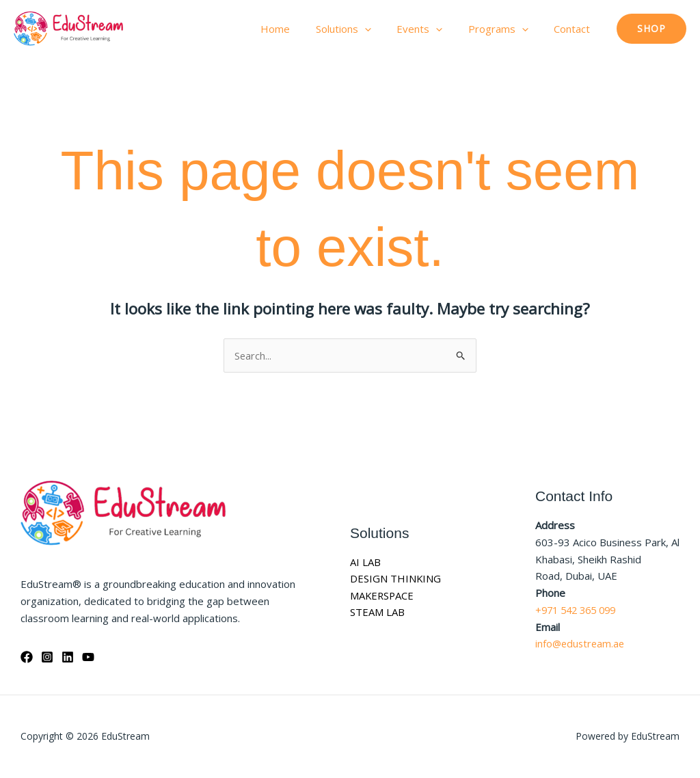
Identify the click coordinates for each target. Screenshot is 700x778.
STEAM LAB (377, 613)
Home (298, 29)
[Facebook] (27, 657)
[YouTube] (88, 657)
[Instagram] (47, 657)
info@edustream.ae (581, 644)
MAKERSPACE (383, 595)
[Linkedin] (68, 657)
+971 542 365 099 (579, 610)
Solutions (361, 29)
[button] (382, 29)
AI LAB (365, 562)
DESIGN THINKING (396, 579)
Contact (575, 29)
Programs (506, 29)
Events (432, 29)
